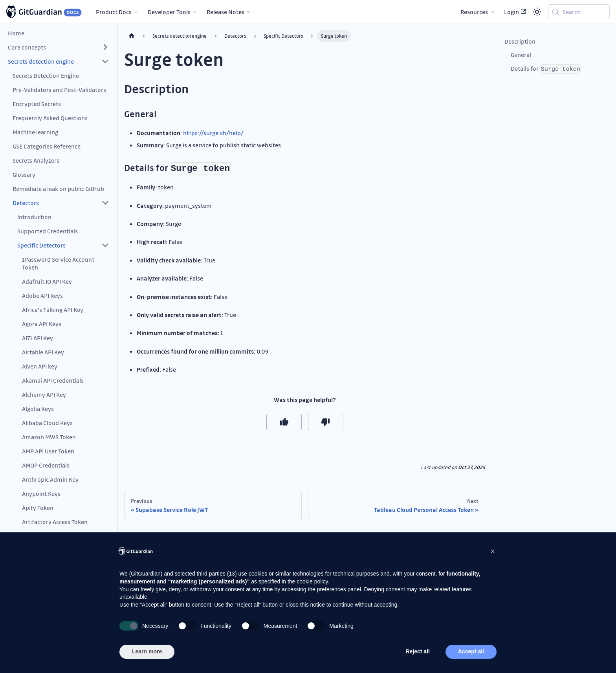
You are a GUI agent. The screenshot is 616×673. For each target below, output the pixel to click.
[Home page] (132, 36)
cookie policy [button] (312, 581)
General (521, 55)
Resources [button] (474, 12)
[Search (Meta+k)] (579, 12)
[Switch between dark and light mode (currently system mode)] (537, 12)
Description (520, 41)
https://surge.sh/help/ (213, 133)
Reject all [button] (417, 651)
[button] (59, 47)
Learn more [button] (147, 651)
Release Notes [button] (225, 12)
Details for (546, 69)
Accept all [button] (471, 651)
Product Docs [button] (114, 12)
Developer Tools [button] (169, 12)
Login (515, 12)
